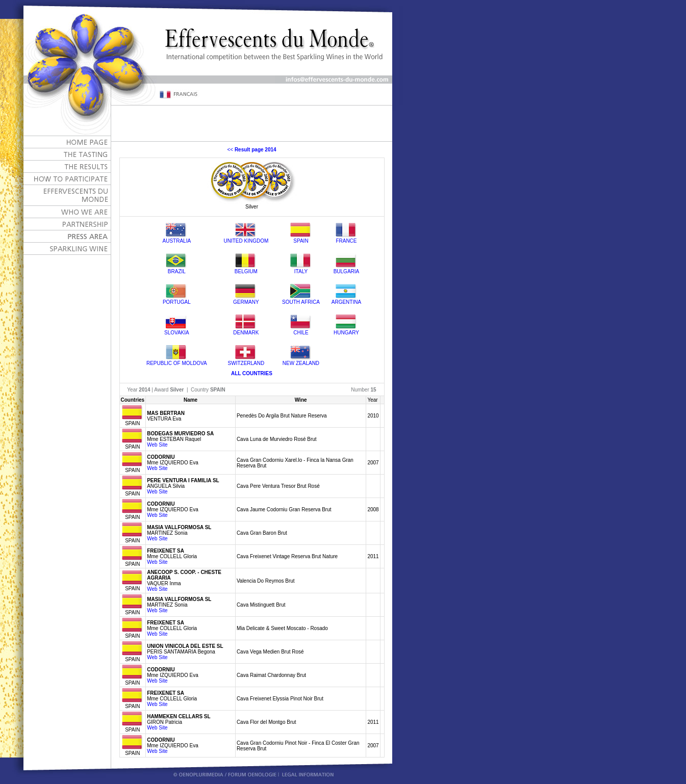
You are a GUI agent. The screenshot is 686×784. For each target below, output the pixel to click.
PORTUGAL (177, 302)
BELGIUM (246, 271)
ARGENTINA (346, 302)
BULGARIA (347, 271)
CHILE (301, 333)
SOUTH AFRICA (301, 302)
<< (251, 150)
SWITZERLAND (246, 363)
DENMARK (246, 333)
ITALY (301, 271)
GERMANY (246, 302)
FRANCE (346, 241)
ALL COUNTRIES (252, 373)
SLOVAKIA (177, 333)
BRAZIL (177, 271)
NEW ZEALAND (301, 363)
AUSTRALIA (177, 241)
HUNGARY (346, 333)
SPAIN (301, 241)
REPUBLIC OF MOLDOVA (177, 363)
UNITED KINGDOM (246, 241)
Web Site (157, 445)
